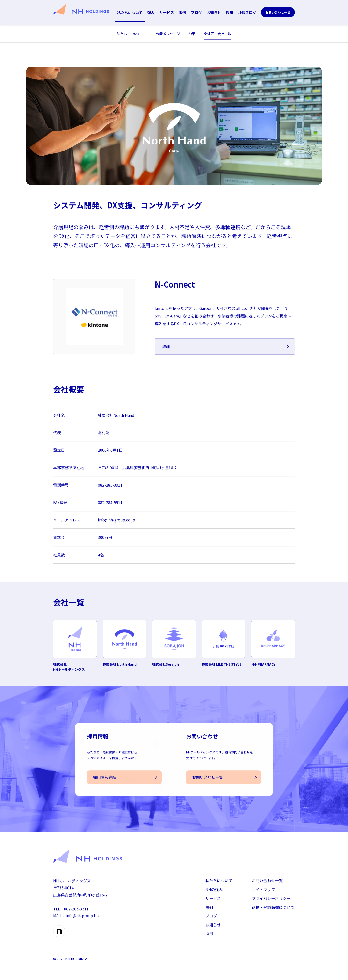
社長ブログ (247, 12)
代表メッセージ (168, 34)
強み (151, 12)
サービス (167, 12)
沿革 (192, 34)
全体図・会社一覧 (217, 34)
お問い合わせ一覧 (278, 12)
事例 (182, 12)
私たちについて (130, 12)
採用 (230, 12)
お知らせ (214, 12)
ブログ (196, 12)
